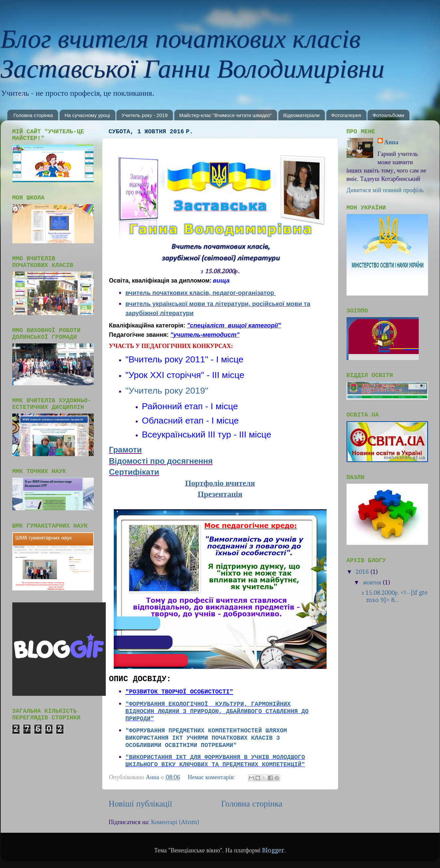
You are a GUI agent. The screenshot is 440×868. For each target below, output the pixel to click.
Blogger (273, 850)
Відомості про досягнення (161, 461)
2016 (363, 572)
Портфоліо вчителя (220, 483)
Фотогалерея (346, 115)
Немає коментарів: (212, 777)
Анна (391, 142)
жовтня (373, 582)
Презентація (220, 494)
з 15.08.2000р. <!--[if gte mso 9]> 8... (394, 596)
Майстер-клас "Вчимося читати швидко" (225, 115)
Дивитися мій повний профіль (385, 190)
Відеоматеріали (301, 115)
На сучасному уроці (87, 115)
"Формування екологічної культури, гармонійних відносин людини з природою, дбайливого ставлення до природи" (217, 711)
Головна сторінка (33, 115)
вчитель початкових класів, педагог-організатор (200, 293)
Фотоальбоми (388, 115)
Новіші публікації (141, 804)
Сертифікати (134, 472)
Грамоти (126, 450)
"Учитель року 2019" (167, 391)
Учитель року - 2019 (145, 115)
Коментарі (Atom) (175, 822)
